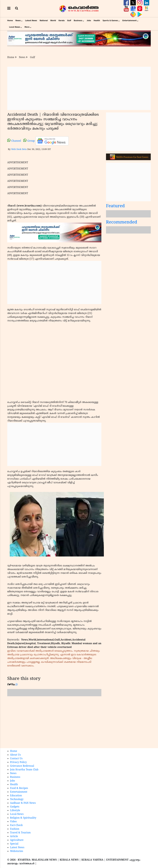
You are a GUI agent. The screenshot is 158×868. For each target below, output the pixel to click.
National (44, 21)
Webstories (17, 851)
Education (16, 796)
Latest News (31, 21)
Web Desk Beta (19, 149)
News (18, 21)
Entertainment (129, 21)
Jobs (89, 21)
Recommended (122, 222)
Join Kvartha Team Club (24, 770)
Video (13, 822)
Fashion (15, 829)
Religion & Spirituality (23, 818)
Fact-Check (16, 825)
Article (14, 836)
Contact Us (16, 759)
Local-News (15, 27)
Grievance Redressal (22, 766)
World (53, 21)
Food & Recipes (19, 788)
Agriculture (17, 840)
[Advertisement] (79, 88)
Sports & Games (110, 21)
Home (10, 21)
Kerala (61, 21)
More (27, 27)
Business (78, 21)
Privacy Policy (18, 762)
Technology (17, 799)
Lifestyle (15, 811)
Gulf (69, 21)
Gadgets (15, 807)
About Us (15, 755)
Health (97, 21)
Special (14, 844)
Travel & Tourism (20, 833)
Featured (115, 206)
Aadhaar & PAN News (23, 803)
